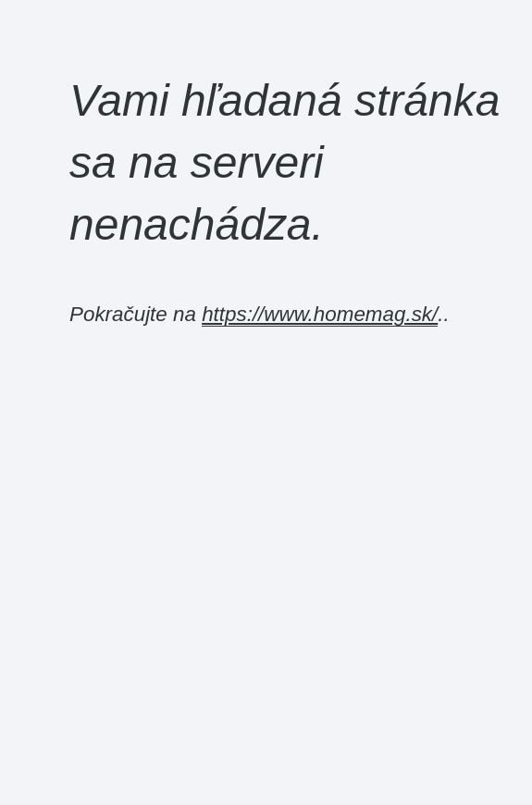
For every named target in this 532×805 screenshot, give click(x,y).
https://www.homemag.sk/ (320, 314)
